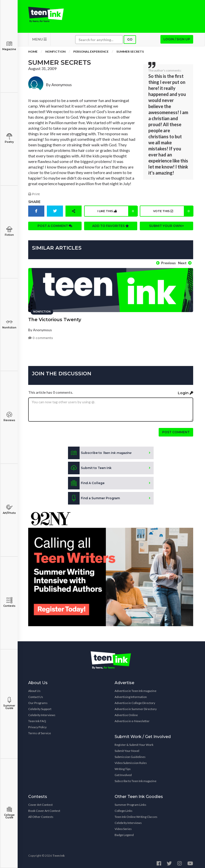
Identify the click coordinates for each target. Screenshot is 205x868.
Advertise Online (126, 712)
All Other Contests (41, 814)
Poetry (9, 138)
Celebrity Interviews (42, 712)
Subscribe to (100, 450)
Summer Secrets (130, 55)
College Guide (9, 813)
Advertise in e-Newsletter (132, 719)
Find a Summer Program (94, 496)
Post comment (176, 430)
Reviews (9, 417)
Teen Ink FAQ (37, 719)
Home (33, 55)
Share (34, 206)
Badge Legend (124, 832)
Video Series (123, 826)
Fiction (9, 231)
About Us (34, 688)
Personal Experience (91, 55)
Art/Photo (9, 509)
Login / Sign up (177, 43)
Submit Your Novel (127, 748)
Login (185, 390)
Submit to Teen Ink (90, 465)
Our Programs (38, 700)
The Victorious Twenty (55, 317)
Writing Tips (123, 766)
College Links (124, 808)
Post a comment (55, 230)
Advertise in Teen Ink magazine (135, 688)
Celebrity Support (40, 706)
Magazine (9, 46)
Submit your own (166, 230)
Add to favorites (111, 230)
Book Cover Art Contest (44, 808)
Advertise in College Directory (135, 700)
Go (130, 43)
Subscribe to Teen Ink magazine (135, 778)
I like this (117, 215)
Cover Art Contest (40, 802)
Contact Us (36, 694)
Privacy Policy (37, 725)
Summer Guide (9, 703)
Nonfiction (9, 324)
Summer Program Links (130, 802)
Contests (9, 602)
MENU (39, 43)
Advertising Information (131, 694)
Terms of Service (40, 731)
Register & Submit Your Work (134, 742)
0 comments (41, 335)
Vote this (172, 215)
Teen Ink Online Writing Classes (136, 814)
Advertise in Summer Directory (136, 706)
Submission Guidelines (130, 754)
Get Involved (123, 772)
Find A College (86, 481)
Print (34, 198)
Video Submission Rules (131, 760)
